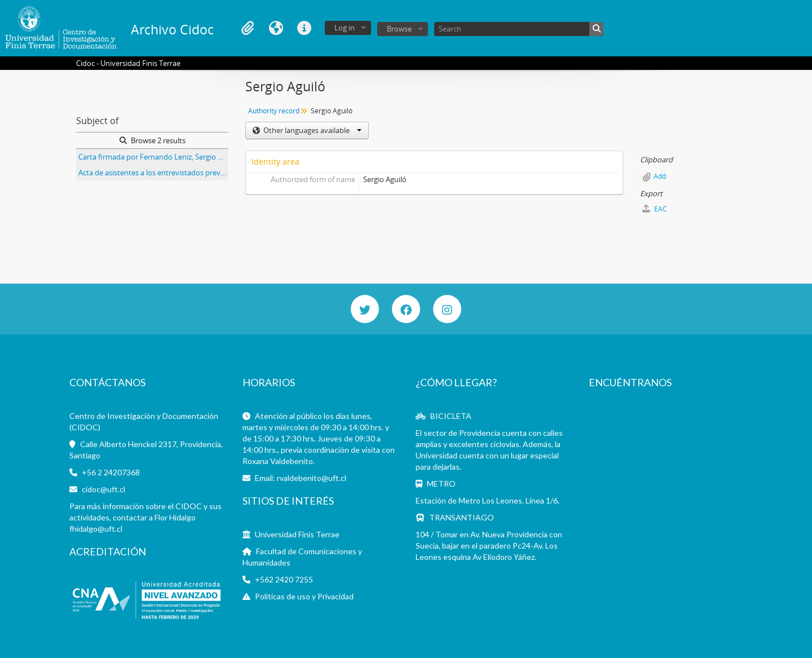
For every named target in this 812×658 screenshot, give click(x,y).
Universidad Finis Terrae (297, 534)
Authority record (274, 111)
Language (276, 28)
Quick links (304, 28)
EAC (655, 209)
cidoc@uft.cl (103, 489)
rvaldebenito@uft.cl (312, 478)
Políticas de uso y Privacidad (304, 596)
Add (660, 176)
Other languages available (312, 130)
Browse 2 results (153, 140)
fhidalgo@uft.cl (96, 529)
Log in (345, 28)
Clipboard (248, 28)
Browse (399, 29)
